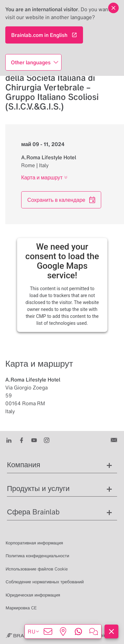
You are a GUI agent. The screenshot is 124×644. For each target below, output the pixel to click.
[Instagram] (47, 440)
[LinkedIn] (9, 440)
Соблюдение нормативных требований (45, 582)
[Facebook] (21, 440)
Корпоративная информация (34, 543)
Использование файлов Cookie (37, 569)
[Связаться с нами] (115, 440)
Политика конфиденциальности (37, 556)
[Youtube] (34, 440)
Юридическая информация (33, 595)
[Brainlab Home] (23, 635)
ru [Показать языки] (34, 631)
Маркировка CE (21, 608)
